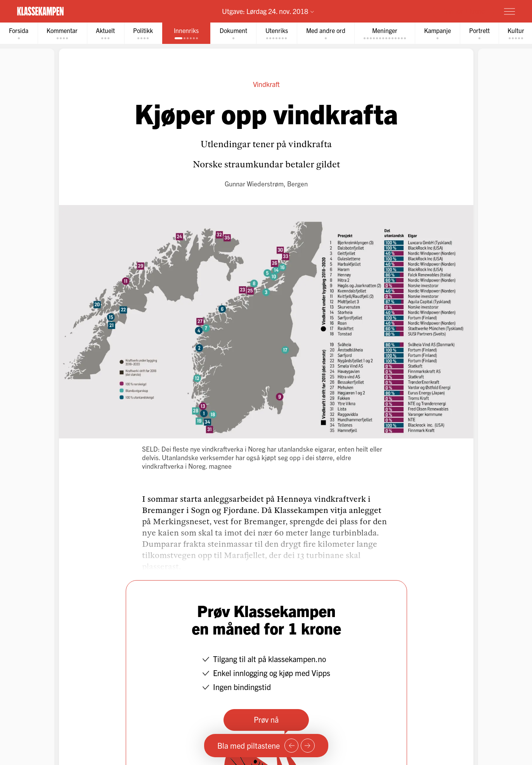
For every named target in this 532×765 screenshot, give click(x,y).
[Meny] (509, 11)
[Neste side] (308, 746)
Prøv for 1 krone (463, 11)
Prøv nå (266, 720)
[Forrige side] (291, 746)
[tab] (20, 34)
